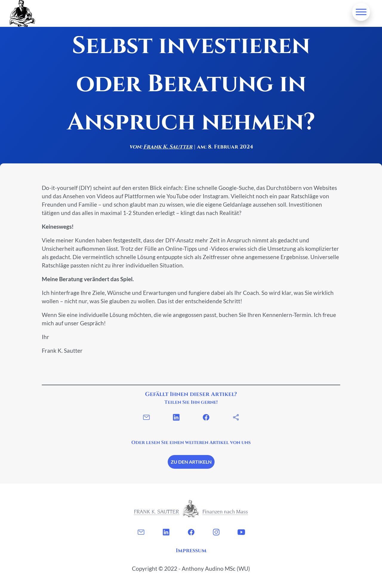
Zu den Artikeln (191, 462)
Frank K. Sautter (168, 147)
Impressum (191, 551)
